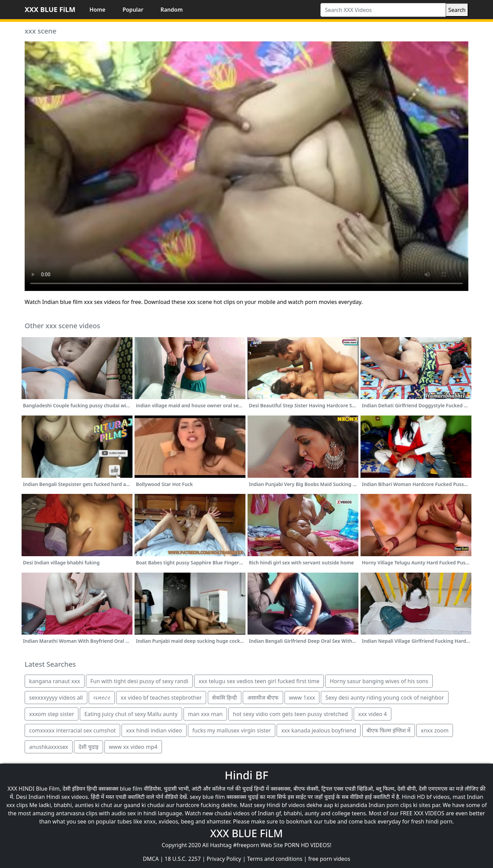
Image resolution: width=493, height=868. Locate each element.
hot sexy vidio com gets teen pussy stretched (290, 714)
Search (457, 10)
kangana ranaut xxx (55, 681)
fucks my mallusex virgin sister (232, 730)
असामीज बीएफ (263, 698)
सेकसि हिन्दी (225, 698)
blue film (131, 789)
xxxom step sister (52, 714)
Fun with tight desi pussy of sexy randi (139, 681)
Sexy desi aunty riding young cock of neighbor (384, 698)
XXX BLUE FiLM (50, 9)
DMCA (151, 859)
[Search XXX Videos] (383, 10)
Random (172, 10)
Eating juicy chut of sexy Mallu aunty (131, 714)
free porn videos (329, 859)
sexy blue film (207, 797)
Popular (133, 10)
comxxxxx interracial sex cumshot (72, 730)
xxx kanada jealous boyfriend (319, 730)
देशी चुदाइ (88, 747)
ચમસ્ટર (102, 698)
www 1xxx (302, 698)
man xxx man (205, 714)
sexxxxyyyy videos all (56, 698)
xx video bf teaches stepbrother (161, 698)
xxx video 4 (372, 714)
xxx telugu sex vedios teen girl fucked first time (259, 681)
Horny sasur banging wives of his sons (379, 681)
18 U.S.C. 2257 (183, 859)
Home (97, 10)
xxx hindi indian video (154, 730)
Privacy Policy (224, 859)
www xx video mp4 (133, 747)
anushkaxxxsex (49, 747)
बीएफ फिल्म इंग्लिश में (389, 730)
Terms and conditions (275, 859)
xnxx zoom (435, 730)
